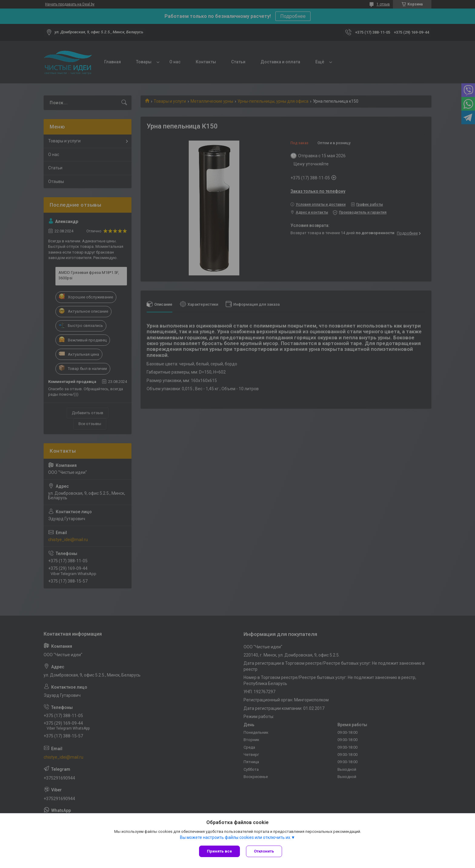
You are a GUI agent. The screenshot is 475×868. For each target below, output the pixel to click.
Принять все (219, 851)
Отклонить (264, 851)
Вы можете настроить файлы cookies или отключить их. (236, 837)
